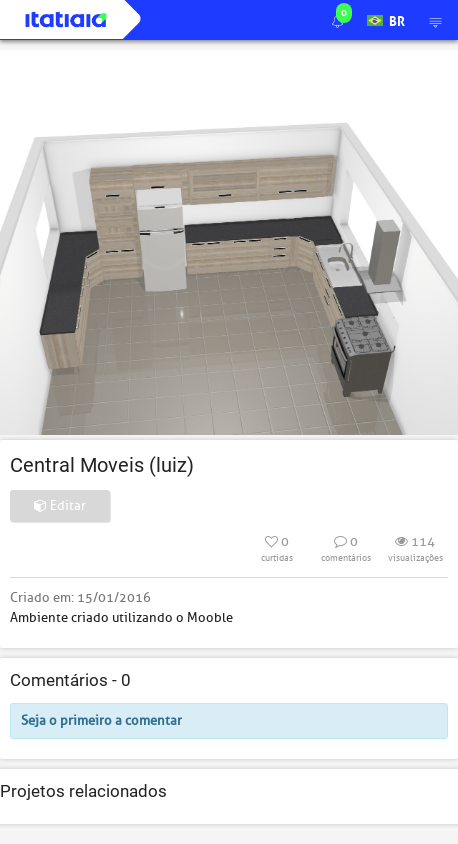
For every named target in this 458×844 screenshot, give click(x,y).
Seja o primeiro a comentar (101, 720)
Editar (60, 505)
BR (386, 19)
